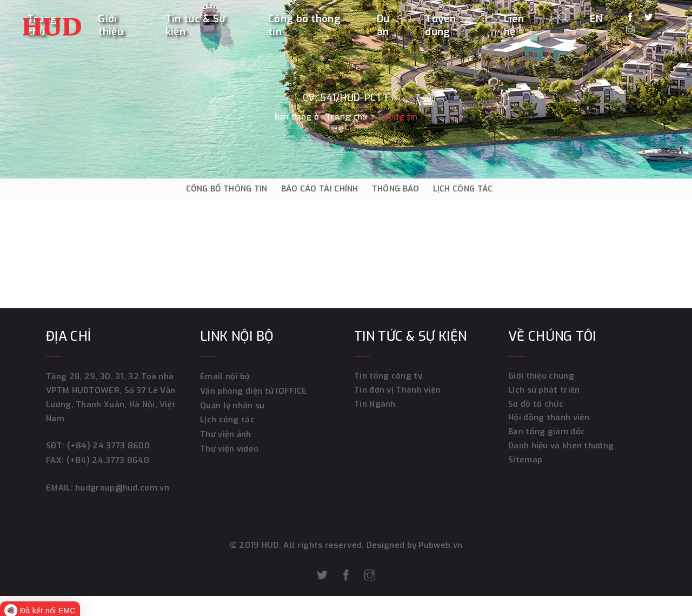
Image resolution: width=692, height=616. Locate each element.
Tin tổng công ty (388, 376)
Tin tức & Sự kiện (195, 25)
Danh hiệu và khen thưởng (561, 447)
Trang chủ (346, 117)
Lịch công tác (227, 419)
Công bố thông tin (304, 25)
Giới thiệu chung (541, 376)
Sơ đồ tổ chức (536, 405)
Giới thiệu (111, 25)
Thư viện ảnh (226, 433)
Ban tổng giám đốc (547, 433)
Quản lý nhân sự (232, 405)
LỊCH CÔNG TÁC (463, 189)
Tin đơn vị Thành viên (397, 390)
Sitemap (525, 461)
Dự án (383, 25)
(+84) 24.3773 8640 (107, 460)
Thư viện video (229, 447)
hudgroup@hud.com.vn (121, 487)
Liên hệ (514, 25)
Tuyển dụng (440, 25)
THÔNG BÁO (396, 189)
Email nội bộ (225, 376)
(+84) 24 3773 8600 (108, 446)
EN (597, 18)
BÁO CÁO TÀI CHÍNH (320, 189)
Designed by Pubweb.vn (414, 544)
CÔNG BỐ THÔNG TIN (227, 189)
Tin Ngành (375, 405)
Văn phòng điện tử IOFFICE (254, 390)
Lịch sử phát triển (544, 390)
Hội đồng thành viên (549, 419)
